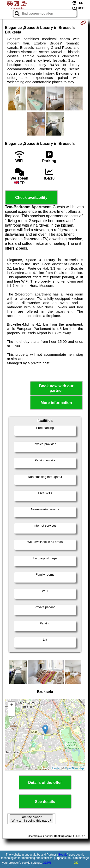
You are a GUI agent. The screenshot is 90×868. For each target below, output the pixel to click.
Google (63, 855)
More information (56, 403)
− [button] (12, 713)
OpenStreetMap (74, 768)
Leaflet (56, 768)
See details (45, 802)
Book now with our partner (56, 388)
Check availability (31, 198)
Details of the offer (45, 783)
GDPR (47, 863)
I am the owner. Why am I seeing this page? (31, 819)
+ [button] (12, 705)
